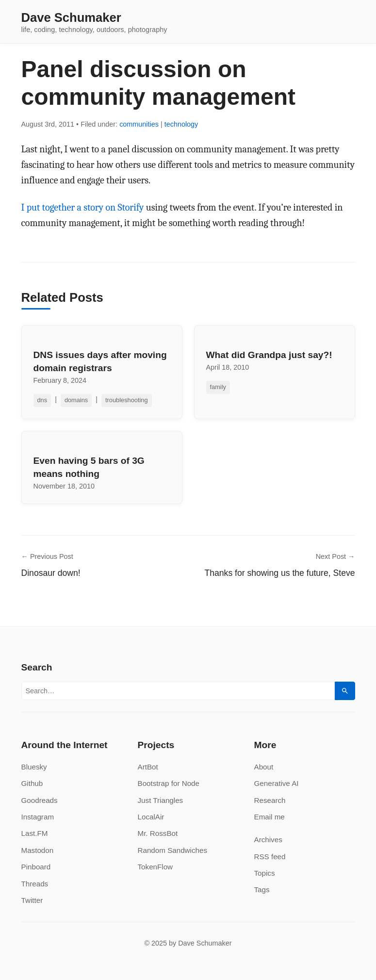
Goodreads (40, 800)
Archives (268, 840)
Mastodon (38, 850)
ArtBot (148, 767)
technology (181, 124)
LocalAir (151, 817)
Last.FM (35, 833)
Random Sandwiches (173, 850)
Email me (270, 817)
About (264, 767)
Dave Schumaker (71, 18)
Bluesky (34, 767)
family (218, 387)
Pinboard (36, 867)
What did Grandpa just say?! (269, 355)
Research (270, 800)
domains (76, 400)
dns (42, 400)
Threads (35, 884)
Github (32, 783)
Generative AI (277, 783)
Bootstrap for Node (169, 783)
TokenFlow (155, 867)
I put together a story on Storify (83, 207)
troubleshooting (127, 400)
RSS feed (270, 857)
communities (139, 124)
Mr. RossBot (158, 833)
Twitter (32, 900)
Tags (262, 890)
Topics (265, 873)
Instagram (38, 817)
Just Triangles (161, 800)
